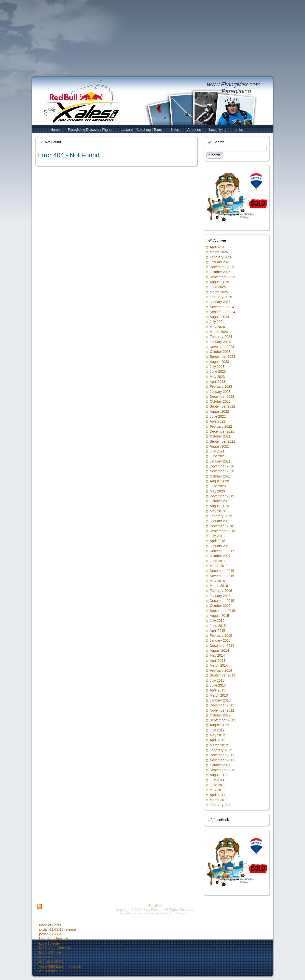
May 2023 (217, 377)
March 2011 (219, 800)
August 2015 (219, 616)
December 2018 (222, 526)
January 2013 (220, 700)
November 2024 (222, 307)
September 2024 (222, 312)
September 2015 (222, 611)
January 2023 (220, 392)
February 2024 (221, 337)
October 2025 (220, 272)
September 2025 (222, 277)
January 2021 (220, 461)
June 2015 (218, 626)
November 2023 (222, 347)
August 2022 (219, 411)
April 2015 (217, 631)
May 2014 (217, 655)
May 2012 (217, 735)
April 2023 (217, 382)
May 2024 (217, 327)
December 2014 (222, 646)
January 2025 (220, 302)
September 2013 (222, 675)
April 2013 (217, 690)
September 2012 (222, 720)
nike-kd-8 (46, 957)
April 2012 (217, 740)
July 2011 (217, 780)
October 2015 (220, 606)
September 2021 (222, 441)
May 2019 (217, 511)
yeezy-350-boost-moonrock (60, 967)
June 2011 (218, 785)
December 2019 (222, 496)
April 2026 (217, 247)
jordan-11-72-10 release (57, 929)
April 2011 (217, 795)
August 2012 (219, 725)
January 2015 (220, 640)
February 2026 (221, 257)
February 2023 (221, 386)
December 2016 (222, 571)
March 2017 (219, 566)
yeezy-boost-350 (52, 971)
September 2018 (222, 531)
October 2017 (220, 556)
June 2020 (218, 486)
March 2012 (219, 745)
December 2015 (222, 601)
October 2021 (220, 436)
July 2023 (217, 367)
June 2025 (218, 287)
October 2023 (220, 352)
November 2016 (222, 576)
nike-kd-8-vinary (51, 962)
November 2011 (222, 760)
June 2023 (218, 371)
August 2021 (219, 446)
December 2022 (222, 397)
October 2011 (220, 765)
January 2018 (220, 546)
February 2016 (221, 591)
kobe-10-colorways (54, 939)
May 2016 (217, 581)
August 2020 (219, 481)
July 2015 (217, 621)
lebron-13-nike (50, 953)
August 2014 (219, 650)
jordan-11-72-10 (51, 934)
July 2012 (217, 730)
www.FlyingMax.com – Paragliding (236, 88)
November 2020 (222, 471)
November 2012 (222, 710)
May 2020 (217, 491)
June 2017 (218, 561)
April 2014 (217, 661)
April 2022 (217, 421)
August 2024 (219, 317)
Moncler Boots (50, 925)
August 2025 (219, 282)
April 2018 (217, 541)
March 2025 (219, 292)
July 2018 (217, 536)
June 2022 (218, 416)
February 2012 (221, 750)
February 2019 (221, 516)
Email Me (155, 906)
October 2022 (220, 401)
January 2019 (220, 521)
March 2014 (219, 665)
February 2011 (221, 805)
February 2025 (221, 297)
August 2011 (219, 775)
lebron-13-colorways (55, 948)
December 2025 (222, 267)
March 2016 (219, 586)
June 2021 (218, 456)
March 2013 (219, 695)
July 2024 (217, 322)
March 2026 (219, 252)
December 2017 (222, 551)
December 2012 (222, 705)
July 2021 (217, 451)
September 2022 (222, 406)
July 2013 (217, 680)
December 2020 (222, 466)
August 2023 (219, 362)
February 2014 (221, 670)
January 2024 (220, 342)
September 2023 (222, 357)
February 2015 (221, 636)
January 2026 (220, 262)
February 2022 (221, 426)
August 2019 (219, 506)
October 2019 (220, 501)
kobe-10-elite (49, 943)
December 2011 (222, 755)
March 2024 (219, 332)
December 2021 (222, 431)
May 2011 (217, 790)
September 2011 (222, 770)
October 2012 (220, 715)
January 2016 (220, 596)
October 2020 (220, 476)
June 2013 (218, 685)
